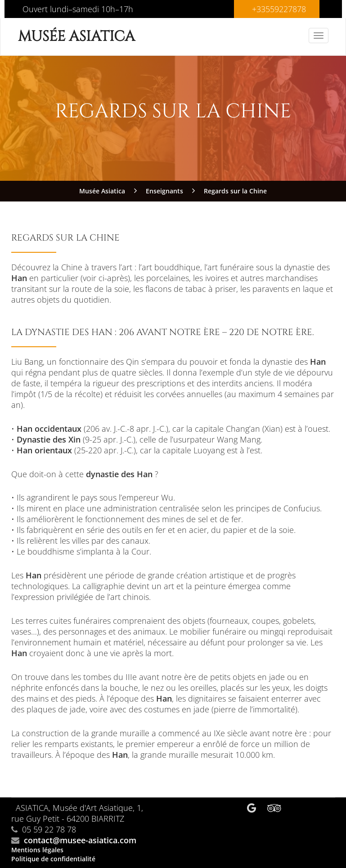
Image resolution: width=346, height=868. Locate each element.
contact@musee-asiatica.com (80, 840)
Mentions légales (37, 850)
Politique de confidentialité (53, 859)
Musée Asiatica (76, 37)
